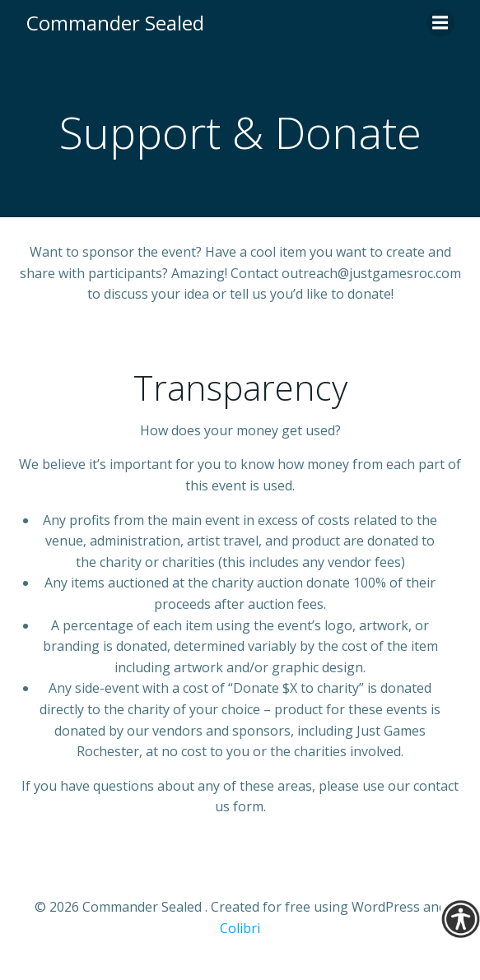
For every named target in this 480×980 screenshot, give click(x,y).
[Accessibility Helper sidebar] (460, 919)
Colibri (240, 928)
